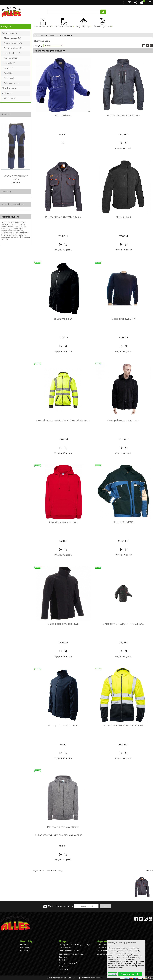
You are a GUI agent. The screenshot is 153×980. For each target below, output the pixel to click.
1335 (19, 222)
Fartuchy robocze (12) (14, 48)
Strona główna (40, 35)
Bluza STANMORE (123, 522)
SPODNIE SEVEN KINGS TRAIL (16, 177)
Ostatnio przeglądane (12, 204)
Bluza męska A (63, 319)
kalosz (20, 233)
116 (8, 222)
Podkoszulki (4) (11, 58)
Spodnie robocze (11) (13, 43)
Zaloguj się (64, 966)
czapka (14, 229)
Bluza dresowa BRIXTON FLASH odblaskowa (63, 420)
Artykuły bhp (83, 26)
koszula (5, 235)
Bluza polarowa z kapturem (123, 420)
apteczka (23, 227)
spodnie (20, 237)
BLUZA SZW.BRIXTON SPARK (63, 217)
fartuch (13, 231)
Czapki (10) (9, 73)
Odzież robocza (43, 26)
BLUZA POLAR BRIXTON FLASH (123, 725)
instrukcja (13, 233)
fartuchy (20, 231)
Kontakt (62, 960)
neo (17, 235)
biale (3, 229)
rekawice (12, 237)
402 (11, 222)
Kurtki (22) (9, 68)
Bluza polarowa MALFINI (63, 725)
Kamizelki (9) (9, 63)
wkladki (5, 239)
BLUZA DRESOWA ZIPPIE (63, 827)
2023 (4, 224)
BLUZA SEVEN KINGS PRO (123, 116)
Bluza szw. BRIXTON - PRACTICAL (123, 624)
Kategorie (6, 26)
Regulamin (64, 957)
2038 (23, 224)
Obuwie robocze (64, 26)
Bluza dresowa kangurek (63, 522)
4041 (16, 227)
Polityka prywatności (69, 963)
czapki (20, 229)
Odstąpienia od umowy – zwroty (74, 945)
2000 (24, 222)
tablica (27, 237)
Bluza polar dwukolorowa (63, 624)
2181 (8, 227)
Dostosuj (113, 974)
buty (8, 229)
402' (12, 227)
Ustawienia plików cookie (92, 978)
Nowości (6, 114)
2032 (13, 224)
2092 (4, 227)
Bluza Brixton (63, 116)
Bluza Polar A (123, 217)
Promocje (25, 951)
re (25, 235)
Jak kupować (65, 948)
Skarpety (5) (9, 78)
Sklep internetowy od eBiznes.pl (61, 978)
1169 (15, 222)
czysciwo (5, 231)
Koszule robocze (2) (13, 53)
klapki (26, 233)
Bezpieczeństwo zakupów (71, 954)
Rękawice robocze (12, 83)
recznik (5, 237)
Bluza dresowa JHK (123, 319)
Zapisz (105, 906)
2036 (18, 224)
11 (6, 222)
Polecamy (6, 191)
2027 (8, 224)
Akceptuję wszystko (130, 974)
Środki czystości (102, 26)
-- (3, 222)
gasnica (5, 233)
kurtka (12, 235)
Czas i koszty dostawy (69, 951)
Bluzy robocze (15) (13, 38)
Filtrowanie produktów (50, 51)
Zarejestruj (64, 969)
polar (21, 235)
